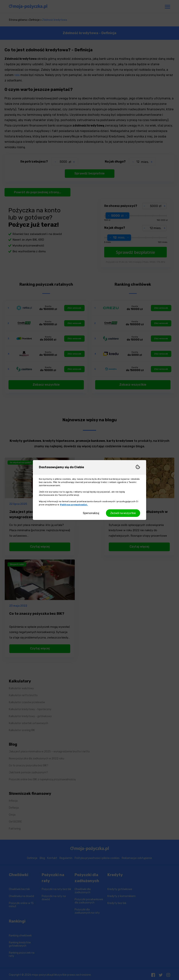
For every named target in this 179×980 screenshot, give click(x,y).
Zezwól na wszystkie (123, 513)
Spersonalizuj (91, 513)
